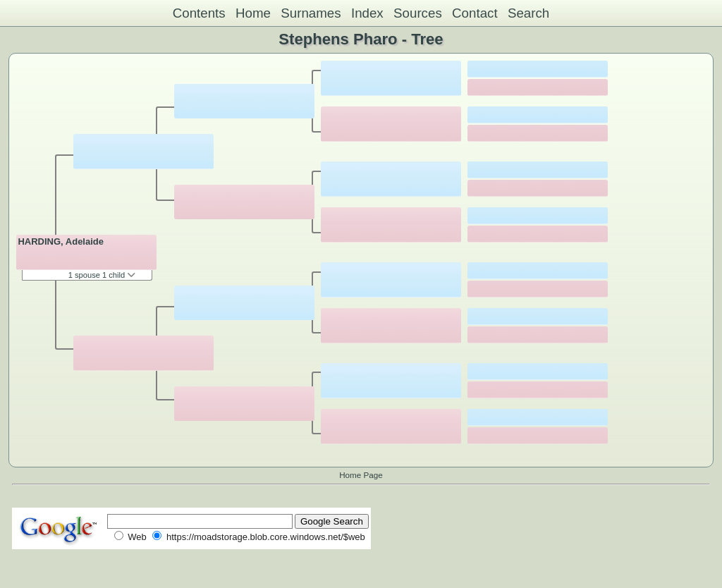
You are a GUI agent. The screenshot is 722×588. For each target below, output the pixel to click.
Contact (475, 13)
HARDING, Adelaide (61, 241)
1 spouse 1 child (102, 275)
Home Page (361, 475)
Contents (199, 13)
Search (528, 13)
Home (253, 13)
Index (367, 13)
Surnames (311, 13)
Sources (418, 13)
